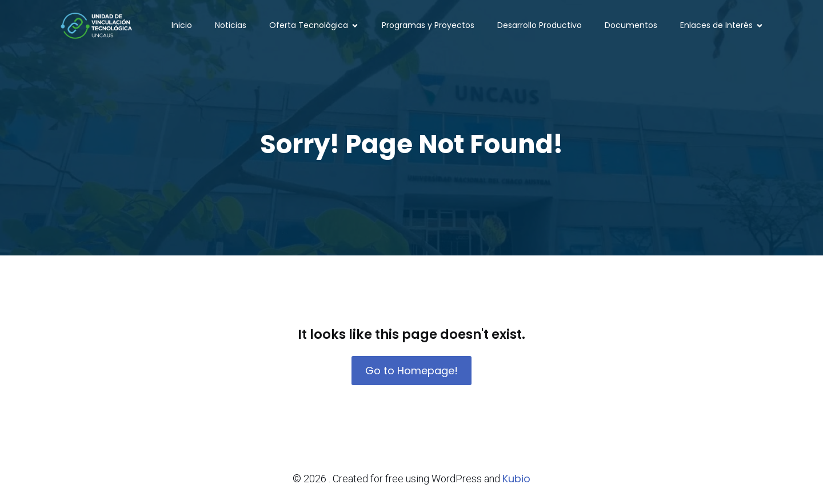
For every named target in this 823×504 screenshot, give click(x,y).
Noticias (231, 26)
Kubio (516, 479)
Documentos (631, 26)
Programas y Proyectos (428, 26)
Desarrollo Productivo (540, 26)
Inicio (182, 26)
